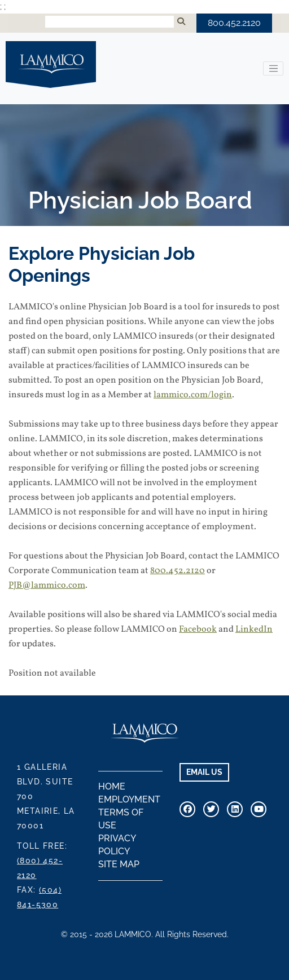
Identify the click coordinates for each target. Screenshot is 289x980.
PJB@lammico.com (47, 586)
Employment (129, 799)
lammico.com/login (193, 395)
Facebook (198, 629)
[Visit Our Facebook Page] (187, 809)
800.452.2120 (234, 23)
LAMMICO (51, 65)
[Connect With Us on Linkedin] (235, 809)
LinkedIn (254, 629)
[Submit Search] (181, 22)
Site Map (119, 864)
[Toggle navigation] (273, 69)
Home (112, 786)
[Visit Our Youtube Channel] (259, 809)
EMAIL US (204, 772)
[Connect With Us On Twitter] (211, 809)
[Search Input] (110, 22)
